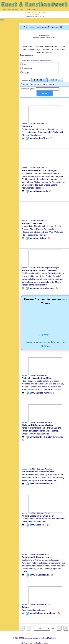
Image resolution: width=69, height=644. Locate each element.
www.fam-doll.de (38, 238)
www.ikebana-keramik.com (43, 613)
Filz (24, 65)
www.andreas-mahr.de (41, 393)
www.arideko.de (38, 525)
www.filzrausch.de (39, 191)
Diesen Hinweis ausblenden (34, 17)
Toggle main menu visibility (2, 20)
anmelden (60, 27)
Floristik (26, 73)
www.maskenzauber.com (42, 288)
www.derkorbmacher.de (42, 484)
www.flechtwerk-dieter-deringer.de (47, 437)
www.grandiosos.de (40, 575)
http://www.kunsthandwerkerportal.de (34, 643)
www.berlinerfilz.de (39, 138)
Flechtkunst (27, 69)
